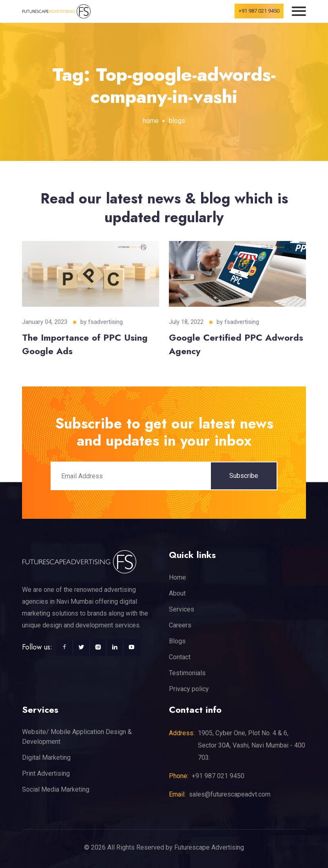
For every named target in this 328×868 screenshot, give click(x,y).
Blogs (177, 641)
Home (177, 577)
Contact (180, 657)
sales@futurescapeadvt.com (230, 794)
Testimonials (187, 673)
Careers (180, 625)
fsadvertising (105, 322)
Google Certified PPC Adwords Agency (236, 344)
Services (182, 609)
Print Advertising (46, 773)
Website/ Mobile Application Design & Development (77, 737)
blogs (177, 121)
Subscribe (244, 476)
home (151, 121)
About (177, 593)
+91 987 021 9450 (259, 11)
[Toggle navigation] (299, 11)
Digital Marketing (46, 758)
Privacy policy (189, 689)
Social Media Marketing (56, 789)
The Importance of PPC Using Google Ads (85, 344)
